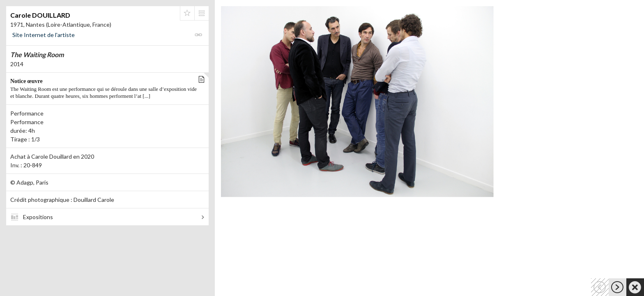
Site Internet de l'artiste (44, 35)
